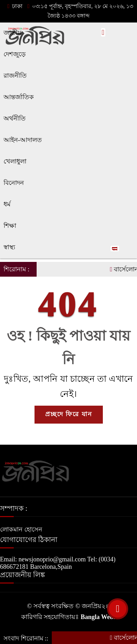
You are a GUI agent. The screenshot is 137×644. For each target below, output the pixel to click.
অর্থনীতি (15, 118)
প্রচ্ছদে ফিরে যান (69, 414)
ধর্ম (7, 204)
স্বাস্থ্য (9, 247)
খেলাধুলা (15, 161)
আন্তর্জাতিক (19, 97)
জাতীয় (13, 33)
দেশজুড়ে (15, 54)
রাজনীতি (15, 76)
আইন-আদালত (23, 140)
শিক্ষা (10, 226)
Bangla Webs (98, 617)
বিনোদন (14, 183)
